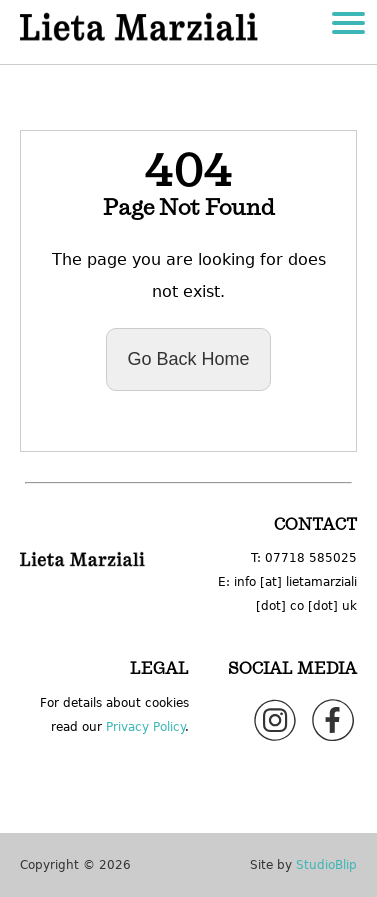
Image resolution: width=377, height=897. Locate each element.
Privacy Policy (145, 727)
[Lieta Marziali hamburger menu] (348, 25)
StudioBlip (326, 865)
